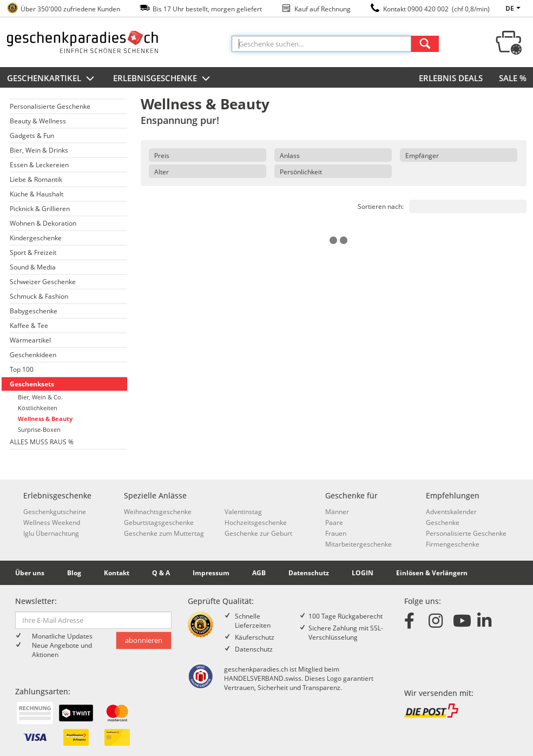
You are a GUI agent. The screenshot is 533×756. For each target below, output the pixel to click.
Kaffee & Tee (29, 326)
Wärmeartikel (30, 340)
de (515, 8)
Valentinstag (243, 512)
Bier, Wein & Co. (40, 397)
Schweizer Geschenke (43, 282)
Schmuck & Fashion (39, 296)
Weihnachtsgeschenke (158, 512)
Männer (337, 512)
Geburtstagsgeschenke (159, 522)
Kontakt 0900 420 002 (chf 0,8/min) (436, 9)
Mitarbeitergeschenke (358, 544)
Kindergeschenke (36, 238)
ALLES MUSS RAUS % (42, 442)
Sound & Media (33, 267)
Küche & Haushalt (37, 194)
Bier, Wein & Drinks (39, 150)
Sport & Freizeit (33, 252)
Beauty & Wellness (38, 121)
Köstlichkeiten (38, 408)
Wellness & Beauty (45, 419)
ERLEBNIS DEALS (451, 78)
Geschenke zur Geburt (258, 533)
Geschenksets (32, 384)
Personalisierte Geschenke (50, 106)
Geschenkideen (33, 355)
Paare (334, 522)
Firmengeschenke (453, 544)
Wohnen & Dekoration (43, 223)
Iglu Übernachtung (51, 533)
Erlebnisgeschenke (163, 79)
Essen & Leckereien (39, 165)
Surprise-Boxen (39, 429)
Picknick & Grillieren (40, 209)
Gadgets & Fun (32, 136)
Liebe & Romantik (36, 179)
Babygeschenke (34, 311)
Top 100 (22, 369)
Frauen (336, 533)
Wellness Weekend (52, 522)
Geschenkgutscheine (55, 512)
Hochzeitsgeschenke (256, 522)
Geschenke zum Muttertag (164, 533)
